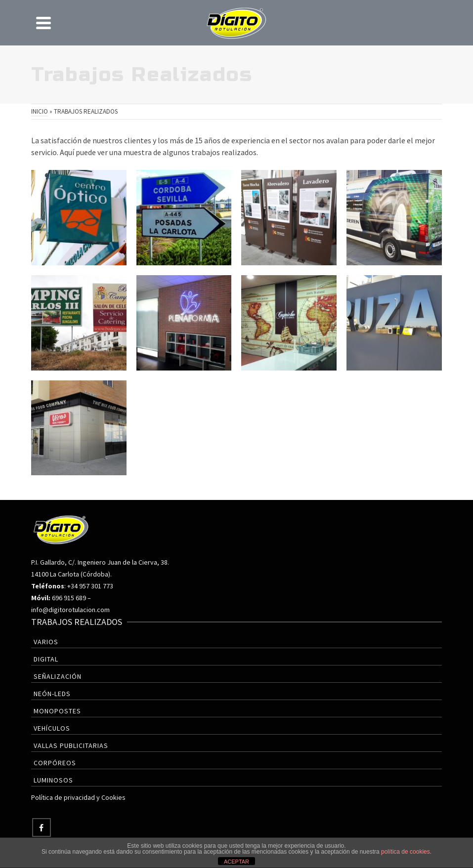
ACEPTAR (236, 862)
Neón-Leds (52, 694)
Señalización (58, 676)
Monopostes (57, 711)
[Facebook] (42, 827)
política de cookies (406, 852)
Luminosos (53, 780)
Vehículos (52, 728)
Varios (46, 642)
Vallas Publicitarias (71, 745)
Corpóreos (55, 763)
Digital (46, 659)
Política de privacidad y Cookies (78, 797)
